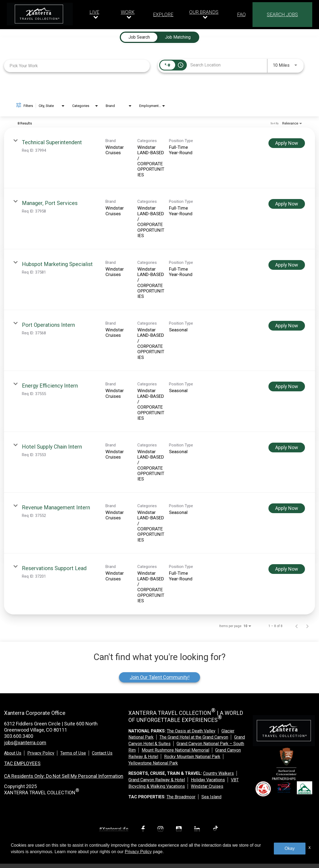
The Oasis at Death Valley (191, 731)
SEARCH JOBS (282, 14)
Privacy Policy (41, 753)
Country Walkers (218, 773)
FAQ (241, 15)
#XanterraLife (114, 829)
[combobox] (77, 66)
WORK (128, 12)
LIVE (94, 12)
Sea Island (211, 797)
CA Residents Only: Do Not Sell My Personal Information (64, 776)
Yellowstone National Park (153, 763)
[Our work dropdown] (129, 15)
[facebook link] (144, 830)
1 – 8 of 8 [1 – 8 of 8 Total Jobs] (275, 626)
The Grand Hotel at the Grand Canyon (194, 737)
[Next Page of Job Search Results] (307, 626)
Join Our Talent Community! (160, 677)
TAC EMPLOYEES (22, 763)
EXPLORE (163, 15)
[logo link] (40, 14)
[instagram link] (161, 830)
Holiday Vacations (208, 780)
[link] (159, 158)
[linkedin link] (198, 830)
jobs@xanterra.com (25, 743)
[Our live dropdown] (96, 15)
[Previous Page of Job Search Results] (297, 626)
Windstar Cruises (207, 786)
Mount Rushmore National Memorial (175, 750)
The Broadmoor (181, 797)
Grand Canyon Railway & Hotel (157, 780)
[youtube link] (180, 830)
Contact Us (102, 753)
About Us (13, 753)
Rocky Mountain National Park (192, 757)
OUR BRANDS (204, 12)
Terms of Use (73, 753)
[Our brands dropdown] (205, 15)
